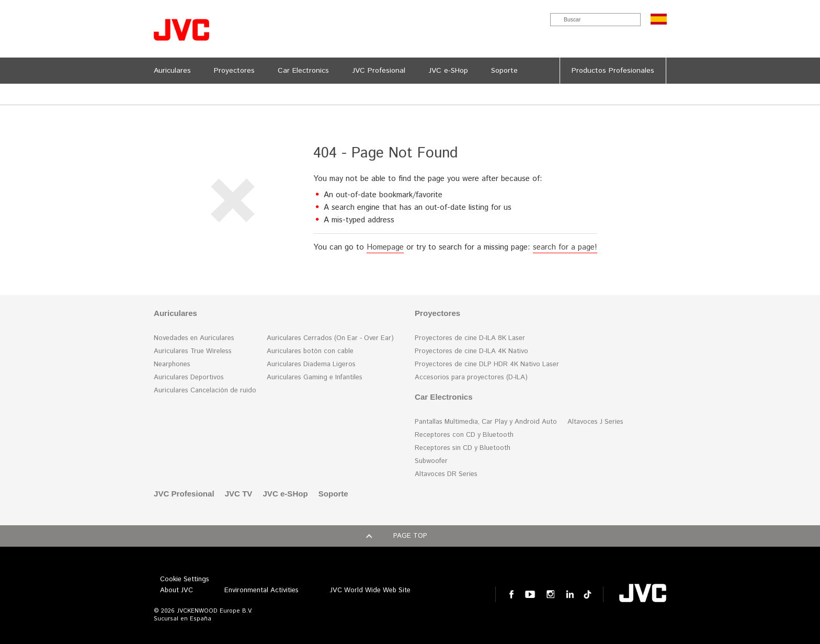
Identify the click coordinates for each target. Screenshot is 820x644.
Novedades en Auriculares (194, 338)
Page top (410, 536)
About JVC (176, 590)
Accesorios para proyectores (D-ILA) (471, 377)
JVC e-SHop (285, 494)
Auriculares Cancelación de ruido (205, 391)
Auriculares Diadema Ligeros (311, 364)
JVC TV (239, 494)
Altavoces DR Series (446, 474)
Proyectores (437, 313)
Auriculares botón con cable (310, 351)
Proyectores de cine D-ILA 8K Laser (470, 338)
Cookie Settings (185, 579)
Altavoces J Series (595, 422)
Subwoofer (431, 461)
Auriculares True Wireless (193, 351)
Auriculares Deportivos (189, 377)
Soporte (333, 494)
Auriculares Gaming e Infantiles (315, 377)
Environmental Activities (261, 590)
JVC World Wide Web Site (370, 590)
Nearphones (172, 364)
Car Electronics (444, 397)
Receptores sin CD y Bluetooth (463, 448)
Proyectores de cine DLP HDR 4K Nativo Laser (487, 364)
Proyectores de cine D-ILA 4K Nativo (471, 351)
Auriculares (175, 313)
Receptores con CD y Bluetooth (464, 435)
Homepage (385, 247)
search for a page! (565, 247)
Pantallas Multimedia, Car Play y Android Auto (486, 422)
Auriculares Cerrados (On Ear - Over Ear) (330, 338)
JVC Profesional (184, 494)
